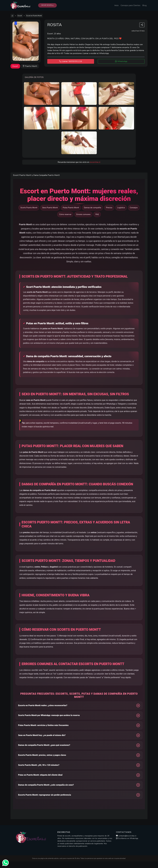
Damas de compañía (93, 208)
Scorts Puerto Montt (29, 208)
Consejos (134, 208)
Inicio (117, 5)
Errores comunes (84, 214)
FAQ (97, 214)
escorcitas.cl (95, 162)
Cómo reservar (65, 214)
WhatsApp (121, 61)
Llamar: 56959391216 (71, 61)
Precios (109, 208)
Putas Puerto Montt (71, 208)
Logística (121, 208)
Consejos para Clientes (130, 5)
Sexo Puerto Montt (50, 208)
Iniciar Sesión (47, 5)
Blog (144, 5)
